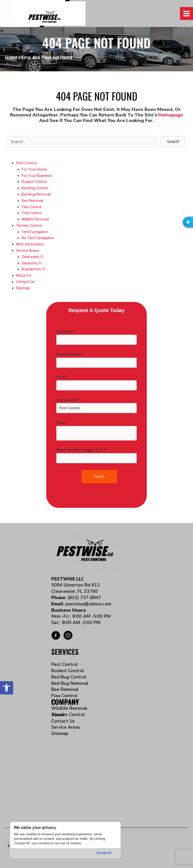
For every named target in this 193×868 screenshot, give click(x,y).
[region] (65, 840)
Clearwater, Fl (33, 257)
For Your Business (37, 176)
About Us (24, 275)
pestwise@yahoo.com (88, 604)
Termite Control (29, 226)
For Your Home (34, 169)
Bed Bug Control (35, 188)
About (58, 715)
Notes (96, 430)
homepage (171, 115)
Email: (96, 383)
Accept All (104, 853)
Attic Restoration (30, 244)
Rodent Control (34, 182)
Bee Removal (32, 201)
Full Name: (96, 337)
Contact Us (25, 282)
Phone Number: (96, 360)
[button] (7, 688)
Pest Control (26, 163)
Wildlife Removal (35, 219)
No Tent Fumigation (38, 238)
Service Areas (28, 251)
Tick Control (32, 213)
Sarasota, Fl (31, 263)
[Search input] (83, 142)
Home (11, 58)
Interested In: (96, 406)
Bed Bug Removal (36, 194)
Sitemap (23, 288)
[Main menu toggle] (186, 14)
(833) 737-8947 (84, 598)
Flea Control (32, 207)
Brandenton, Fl (33, 269)
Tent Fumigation (35, 232)
